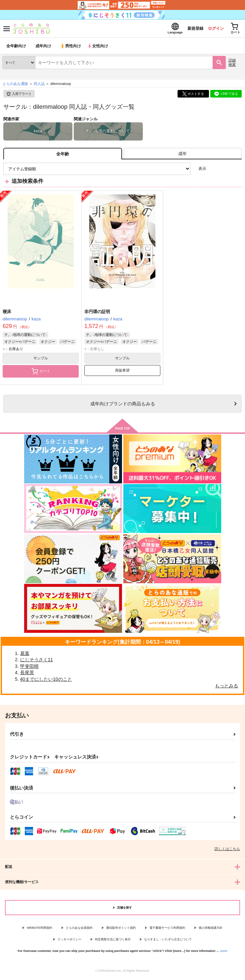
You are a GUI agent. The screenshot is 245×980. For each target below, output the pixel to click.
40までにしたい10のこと (46, 681)
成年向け (44, 48)
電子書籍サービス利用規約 (167, 930)
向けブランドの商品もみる (123, 405)
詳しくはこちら (227, 851)
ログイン (212, 29)
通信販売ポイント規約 (121, 930)
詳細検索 (232, 64)
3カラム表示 (214, 171)
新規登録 (190, 29)
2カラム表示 (225, 171)
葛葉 (25, 655)
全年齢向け (16, 48)
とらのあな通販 (15, 86)
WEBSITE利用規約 (40, 930)
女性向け (99, 48)
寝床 (7, 313)
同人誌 (39, 86)
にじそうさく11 (37, 662)
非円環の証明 (97, 313)
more (224, 953)
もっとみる (226, 687)
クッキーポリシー (69, 941)
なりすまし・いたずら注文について (168, 941)
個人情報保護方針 (211, 930)
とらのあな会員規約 (79, 930)
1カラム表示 (237, 171)
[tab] (183, 156)
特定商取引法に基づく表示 (113, 941)
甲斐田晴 (29, 668)
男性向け (71, 48)
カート (41, 373)
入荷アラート (19, 96)
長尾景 (27, 674)
